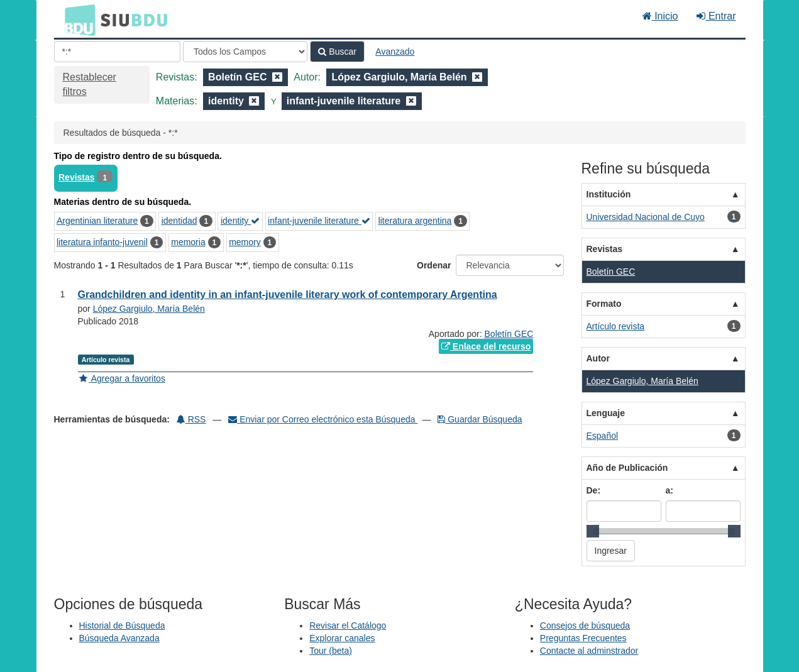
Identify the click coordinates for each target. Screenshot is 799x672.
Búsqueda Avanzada (119, 638)
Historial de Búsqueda (122, 625)
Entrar (716, 16)
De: (594, 490)
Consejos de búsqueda (585, 625)
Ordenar (434, 265)
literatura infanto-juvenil (102, 242)
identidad (179, 221)
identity (240, 221)
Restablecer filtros (90, 84)
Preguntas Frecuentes (583, 638)
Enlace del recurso (486, 346)
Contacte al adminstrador (589, 651)
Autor (598, 358)
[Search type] (245, 52)
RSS (191, 419)
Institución (609, 194)
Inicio (660, 16)
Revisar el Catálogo (348, 625)
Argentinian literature (97, 221)
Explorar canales (342, 638)
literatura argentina (415, 221)
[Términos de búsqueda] (117, 52)
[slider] (593, 531)
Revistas (77, 177)
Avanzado (395, 52)
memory (245, 242)
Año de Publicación (627, 468)
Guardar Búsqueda (480, 419)
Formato (604, 304)
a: (670, 490)
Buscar (337, 52)
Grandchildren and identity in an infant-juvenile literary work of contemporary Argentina (288, 295)
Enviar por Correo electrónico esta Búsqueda (323, 419)
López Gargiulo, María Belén (149, 309)
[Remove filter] (277, 77)
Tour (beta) (331, 651)
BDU (77, 19)
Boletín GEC (509, 334)
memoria (188, 242)
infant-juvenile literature (319, 221)
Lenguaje (606, 413)
